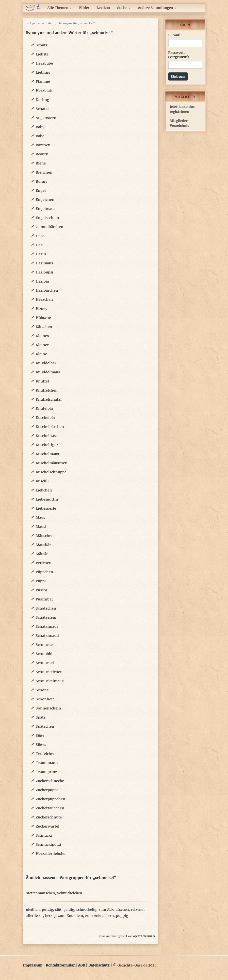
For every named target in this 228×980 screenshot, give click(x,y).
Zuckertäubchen (50, 808)
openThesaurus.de (144, 936)
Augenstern (46, 118)
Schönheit (45, 699)
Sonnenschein (48, 708)
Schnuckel (45, 663)
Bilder (84, 8)
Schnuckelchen (49, 672)
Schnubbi (44, 654)
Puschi (41, 590)
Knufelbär (45, 408)
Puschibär (44, 599)
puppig (122, 916)
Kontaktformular (60, 965)
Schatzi (42, 109)
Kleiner (42, 345)
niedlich (33, 910)
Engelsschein (47, 218)
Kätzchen (44, 327)
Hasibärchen (47, 290)
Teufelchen (46, 754)
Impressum (33, 965)
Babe (40, 136)
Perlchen (44, 563)
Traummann (47, 763)
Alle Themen (59, 8)
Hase (40, 236)
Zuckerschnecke (50, 781)
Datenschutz (99, 965)
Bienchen (44, 172)
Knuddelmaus (48, 372)
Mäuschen (45, 536)
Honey (41, 309)
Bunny (41, 181)
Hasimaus (44, 263)
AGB (81, 965)
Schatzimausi (48, 636)
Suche (124, 8)
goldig (69, 910)
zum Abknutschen (114, 910)
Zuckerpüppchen (50, 799)
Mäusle (42, 554)
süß (58, 910)
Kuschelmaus (47, 454)
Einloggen (178, 76)
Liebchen (44, 490)
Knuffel (42, 381)
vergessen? (179, 57)
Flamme (43, 82)
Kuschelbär (46, 418)
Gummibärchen (49, 227)
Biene (41, 163)
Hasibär (43, 281)
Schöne (42, 690)
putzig (47, 910)
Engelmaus (45, 209)
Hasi (40, 245)
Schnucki (44, 835)
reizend (137, 910)
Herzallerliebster (51, 854)
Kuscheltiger (47, 445)
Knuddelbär (46, 363)
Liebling (43, 72)
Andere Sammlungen (157, 8)
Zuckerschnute (49, 817)
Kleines (42, 336)
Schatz (42, 45)
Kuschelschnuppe (51, 472)
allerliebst (34, 916)
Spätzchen (45, 726)
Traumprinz (46, 772)
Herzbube (44, 63)
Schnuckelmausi (50, 681)
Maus (40, 517)
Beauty (42, 154)
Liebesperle (46, 508)
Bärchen (43, 145)
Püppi (41, 581)
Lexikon (103, 8)
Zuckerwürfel (48, 826)
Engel (41, 191)
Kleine (41, 354)
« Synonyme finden (40, 23)
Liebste (42, 54)
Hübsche (43, 318)
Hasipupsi (44, 272)
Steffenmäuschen (40, 893)
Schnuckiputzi (48, 844)
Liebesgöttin (47, 499)
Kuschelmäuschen (52, 463)
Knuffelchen (47, 390)
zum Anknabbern (99, 916)
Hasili (41, 254)
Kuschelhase (47, 436)
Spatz (41, 717)
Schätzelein (46, 617)
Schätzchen (46, 608)
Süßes (41, 745)
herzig (50, 916)
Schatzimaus (47, 626)
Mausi (41, 527)
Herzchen (44, 299)
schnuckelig (86, 910)
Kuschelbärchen (50, 427)
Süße (40, 735)
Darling (42, 100)
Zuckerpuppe (47, 790)
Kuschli (42, 481)
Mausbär (43, 545)
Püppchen (44, 572)
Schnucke (44, 645)
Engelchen (45, 200)
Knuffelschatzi (49, 399)
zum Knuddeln (70, 916)
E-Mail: (175, 35)
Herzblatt (44, 91)
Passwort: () (179, 55)
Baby (40, 127)
